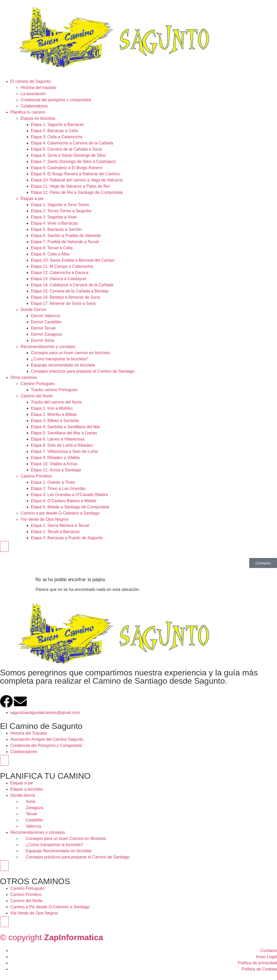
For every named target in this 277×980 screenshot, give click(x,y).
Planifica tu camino (28, 112)
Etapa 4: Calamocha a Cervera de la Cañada (72, 143)
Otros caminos (24, 377)
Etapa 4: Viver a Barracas (54, 223)
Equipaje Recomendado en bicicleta (59, 851)
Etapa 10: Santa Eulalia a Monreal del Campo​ (73, 260)
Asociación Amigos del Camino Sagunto (47, 739)
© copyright (52, 937)
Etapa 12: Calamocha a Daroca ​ (60, 273)
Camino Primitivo (36, 476)
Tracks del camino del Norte (57, 402)
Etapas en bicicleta (38, 118)
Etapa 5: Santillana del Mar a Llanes (64, 433)
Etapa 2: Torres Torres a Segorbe (61, 211)
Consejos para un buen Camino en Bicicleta (66, 839)
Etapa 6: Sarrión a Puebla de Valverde (66, 236)
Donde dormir (23, 795)
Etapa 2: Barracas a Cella (54, 131)
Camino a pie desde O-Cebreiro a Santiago (60, 513)
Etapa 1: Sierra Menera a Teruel (60, 525)
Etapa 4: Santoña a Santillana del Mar (66, 427)
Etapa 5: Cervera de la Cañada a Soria (66, 149)
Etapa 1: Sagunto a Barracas (57, 125)
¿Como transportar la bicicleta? (59, 359)
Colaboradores (34, 106)
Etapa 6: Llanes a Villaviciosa (58, 439)
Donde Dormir (33, 310)
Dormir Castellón (46, 322)
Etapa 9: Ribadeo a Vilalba (55, 458)
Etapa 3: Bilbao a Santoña (55, 421)
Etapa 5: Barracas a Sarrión (56, 229)
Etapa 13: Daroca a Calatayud (58, 279)
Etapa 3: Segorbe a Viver (54, 217)
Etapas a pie (32, 199)
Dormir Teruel (43, 328)
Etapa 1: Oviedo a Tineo (53, 482)
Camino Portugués (38, 384)
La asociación (33, 94)
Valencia (33, 826)
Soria (31, 802)
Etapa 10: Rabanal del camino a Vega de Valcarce (77, 180)
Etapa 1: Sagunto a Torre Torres (60, 205)
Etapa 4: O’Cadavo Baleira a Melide (64, 501)
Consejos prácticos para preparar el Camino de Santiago (83, 371)
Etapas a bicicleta (26, 789)
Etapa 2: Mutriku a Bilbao (54, 414)
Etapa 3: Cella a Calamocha (57, 137)
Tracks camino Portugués (54, 390)
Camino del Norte (37, 396)
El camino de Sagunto (31, 81)
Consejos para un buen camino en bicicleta (70, 353)
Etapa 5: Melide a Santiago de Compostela (70, 507)
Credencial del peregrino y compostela (56, 100)
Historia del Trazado (29, 733)
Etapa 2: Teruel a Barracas (55, 532)
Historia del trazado (38, 88)
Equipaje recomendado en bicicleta (63, 365)
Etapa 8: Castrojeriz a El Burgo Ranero (67, 168)
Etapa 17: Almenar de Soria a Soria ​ (64, 303)
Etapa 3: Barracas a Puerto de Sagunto (67, 538)
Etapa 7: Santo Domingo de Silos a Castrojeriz (73, 162)
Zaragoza (34, 808)
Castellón (34, 820)
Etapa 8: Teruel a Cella (52, 248)
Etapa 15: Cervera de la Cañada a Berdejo (70, 291)
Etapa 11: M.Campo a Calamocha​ (62, 266)
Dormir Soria (42, 340)
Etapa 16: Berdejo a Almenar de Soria (66, 297)
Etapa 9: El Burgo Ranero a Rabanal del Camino (75, 174)
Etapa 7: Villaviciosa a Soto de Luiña (64, 451)
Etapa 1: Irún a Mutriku (52, 408)
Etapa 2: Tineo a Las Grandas (58, 488)
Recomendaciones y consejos (48, 347)
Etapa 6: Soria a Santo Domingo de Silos (68, 155)
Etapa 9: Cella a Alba (50, 254)
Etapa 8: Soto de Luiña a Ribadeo (62, 445)
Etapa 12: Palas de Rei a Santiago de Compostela (77, 192)
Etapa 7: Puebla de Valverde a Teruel (65, 242)
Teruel (31, 814)
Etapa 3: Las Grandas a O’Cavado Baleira (69, 495)
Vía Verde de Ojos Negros (45, 519)
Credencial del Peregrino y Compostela (46, 745)
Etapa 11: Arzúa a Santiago (56, 470)
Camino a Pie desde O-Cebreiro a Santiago (50, 907)
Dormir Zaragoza (46, 334)
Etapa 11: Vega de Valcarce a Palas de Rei (70, 186)
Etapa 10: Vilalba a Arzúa (54, 464)
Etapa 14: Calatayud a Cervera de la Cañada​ (72, 285)
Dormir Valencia (45, 316)
